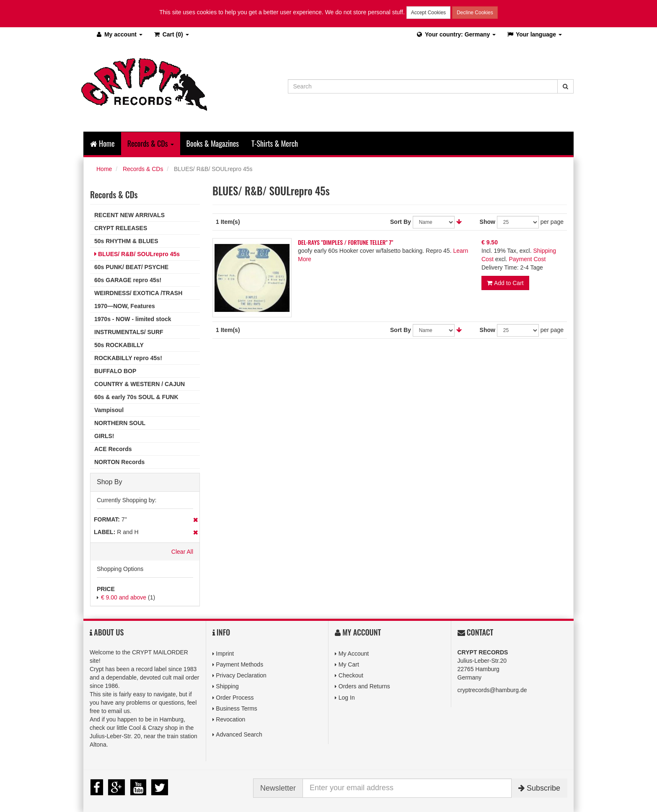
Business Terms (237, 708)
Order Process (235, 698)
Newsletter (278, 788)
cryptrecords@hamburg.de (492, 690)
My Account (354, 654)
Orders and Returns (364, 686)
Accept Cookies (428, 13)
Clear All (182, 552)
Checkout (351, 675)
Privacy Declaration (241, 675)
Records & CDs (143, 169)
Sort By (401, 222)
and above (124, 597)
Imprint (225, 654)
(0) (171, 34)
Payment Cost (527, 259)
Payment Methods (239, 664)
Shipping (227, 686)
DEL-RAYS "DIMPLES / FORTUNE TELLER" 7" (345, 242)
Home (102, 143)
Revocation (230, 719)
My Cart (349, 664)
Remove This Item (195, 520)
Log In (347, 698)
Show (488, 222)
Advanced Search (239, 734)
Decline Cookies (475, 13)
